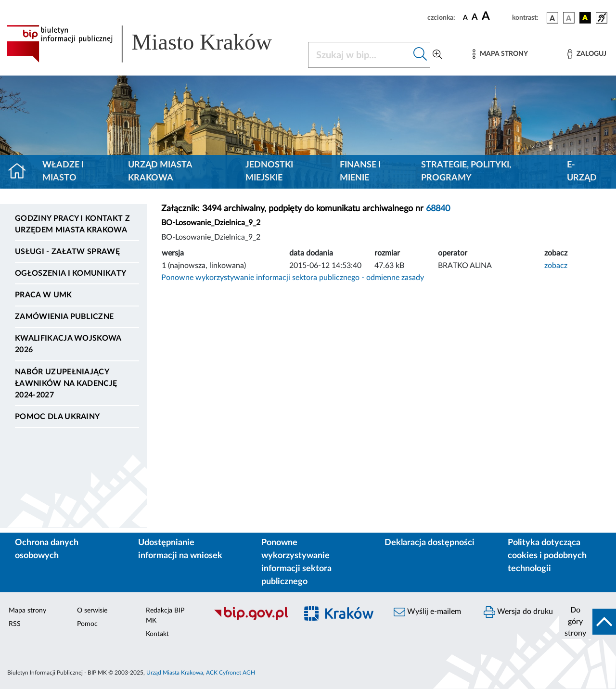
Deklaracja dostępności (430, 543)
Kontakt (157, 634)
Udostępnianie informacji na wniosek (180, 549)
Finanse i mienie (360, 172)
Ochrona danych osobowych (47, 549)
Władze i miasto (63, 172)
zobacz (556, 266)
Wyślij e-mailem (427, 612)
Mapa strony (27, 611)
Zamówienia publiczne (64, 317)
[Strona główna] (21, 172)
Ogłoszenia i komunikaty (71, 273)
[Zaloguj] (587, 54)
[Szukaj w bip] (420, 55)
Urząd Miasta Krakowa (160, 172)
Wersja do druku (518, 612)
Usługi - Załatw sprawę (67, 252)
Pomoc (87, 624)
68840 (438, 209)
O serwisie (92, 611)
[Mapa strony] (500, 54)
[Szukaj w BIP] (359, 55)
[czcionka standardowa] (465, 17)
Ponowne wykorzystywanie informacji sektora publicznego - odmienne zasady (293, 278)
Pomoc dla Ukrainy (57, 417)
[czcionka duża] (495, 16)
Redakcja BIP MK (165, 616)
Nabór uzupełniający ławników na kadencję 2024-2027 (66, 383)
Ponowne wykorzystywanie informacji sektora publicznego (296, 562)
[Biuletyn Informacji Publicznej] (250, 619)
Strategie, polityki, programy (466, 172)
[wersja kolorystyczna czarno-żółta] (585, 18)
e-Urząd (582, 172)
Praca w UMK (44, 295)
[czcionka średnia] (475, 18)
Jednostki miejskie (269, 172)
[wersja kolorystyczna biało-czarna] (569, 18)
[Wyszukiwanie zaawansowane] (437, 55)
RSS (15, 624)
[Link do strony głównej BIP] (152, 44)
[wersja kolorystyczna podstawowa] (552, 18)
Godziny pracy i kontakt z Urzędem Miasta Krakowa (72, 224)
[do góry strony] (587, 622)
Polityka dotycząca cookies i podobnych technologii (547, 556)
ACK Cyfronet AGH (231, 673)
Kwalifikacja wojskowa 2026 (68, 344)
